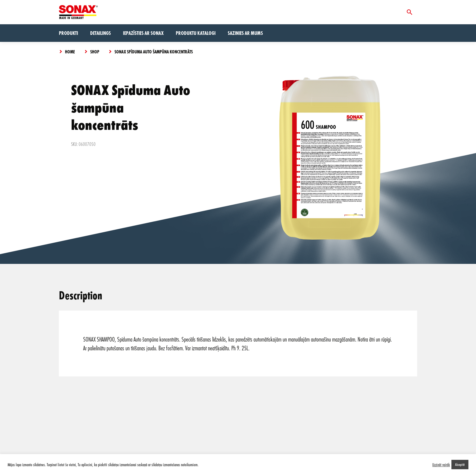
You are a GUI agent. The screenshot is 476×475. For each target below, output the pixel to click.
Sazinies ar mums (245, 33)
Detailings (100, 33)
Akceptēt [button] (460, 464)
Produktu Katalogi (196, 33)
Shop (95, 52)
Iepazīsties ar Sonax (143, 33)
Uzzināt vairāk (441, 465)
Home (70, 52)
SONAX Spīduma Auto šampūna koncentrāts (154, 52)
